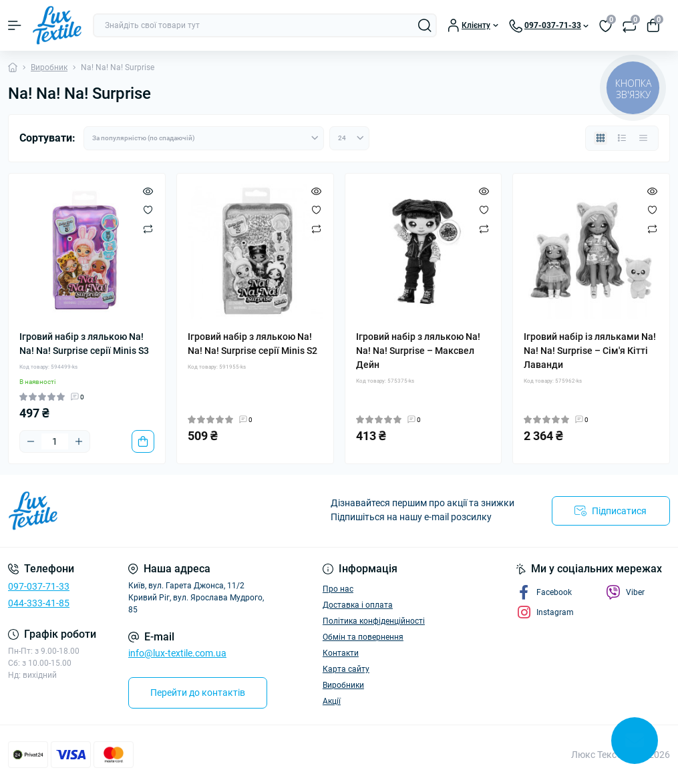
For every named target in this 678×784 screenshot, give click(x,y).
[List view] (622, 138)
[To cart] (143, 441)
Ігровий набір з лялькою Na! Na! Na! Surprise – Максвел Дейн (418, 351)
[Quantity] (55, 441)
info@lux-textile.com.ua (177, 653)
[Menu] (15, 25)
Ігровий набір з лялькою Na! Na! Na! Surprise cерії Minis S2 (252, 344)
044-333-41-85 (39, 603)
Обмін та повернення (363, 637)
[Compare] (148, 228)
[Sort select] (204, 138)
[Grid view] (601, 138)
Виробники (343, 685)
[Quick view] (148, 191)
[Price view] (643, 138)
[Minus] (31, 441)
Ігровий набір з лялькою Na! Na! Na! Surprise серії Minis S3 (84, 344)
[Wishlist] (148, 210)
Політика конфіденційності (374, 621)
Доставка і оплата (358, 605)
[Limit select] (349, 138)
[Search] (425, 25)
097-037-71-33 (39, 586)
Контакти (341, 653)
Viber (625, 592)
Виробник (49, 67)
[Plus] (79, 441)
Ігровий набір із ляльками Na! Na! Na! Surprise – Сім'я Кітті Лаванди (590, 351)
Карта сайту (346, 669)
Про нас (338, 589)
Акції (332, 701)
